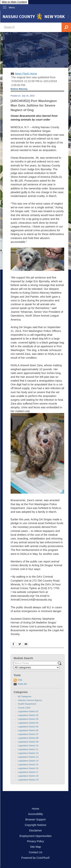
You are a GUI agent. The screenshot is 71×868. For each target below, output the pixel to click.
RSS (20, 680)
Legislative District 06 (28, 730)
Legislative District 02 (28, 715)
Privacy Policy (36, 841)
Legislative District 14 (28, 761)
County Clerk (24, 708)
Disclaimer (35, 830)
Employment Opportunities (36, 836)
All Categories (25, 696)
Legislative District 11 (28, 749)
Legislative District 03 (28, 719)
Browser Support (35, 819)
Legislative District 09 (28, 742)
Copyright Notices (36, 825)
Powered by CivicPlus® (36, 858)
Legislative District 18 (28, 776)
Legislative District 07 (28, 734)
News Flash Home (26, 74)
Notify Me (22, 684)
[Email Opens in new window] (26, 645)
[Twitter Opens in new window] (20, 645)
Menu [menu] (12, 7)
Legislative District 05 (28, 727)
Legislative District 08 (28, 738)
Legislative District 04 (28, 723)
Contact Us (35, 852)
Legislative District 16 (28, 768)
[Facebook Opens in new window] (13, 645)
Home (35, 809)
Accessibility (35, 814)
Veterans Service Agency (30, 700)
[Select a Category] (37, 667)
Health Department (27, 704)
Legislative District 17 (28, 772)
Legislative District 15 (28, 764)
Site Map (35, 847)
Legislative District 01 (28, 711)
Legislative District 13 (28, 757)
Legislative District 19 (28, 780)
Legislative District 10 (28, 746)
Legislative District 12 (28, 753)
